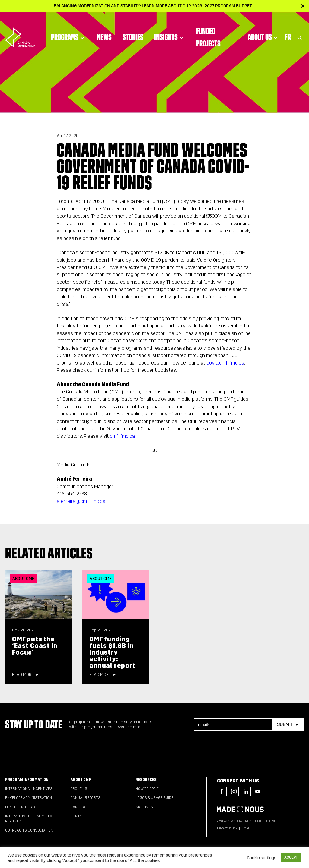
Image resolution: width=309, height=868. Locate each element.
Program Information (27, 780)
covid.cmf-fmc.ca (225, 363)
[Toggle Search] (300, 34)
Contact (78, 816)
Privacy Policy (227, 828)
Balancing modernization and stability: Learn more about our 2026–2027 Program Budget (153, 6)
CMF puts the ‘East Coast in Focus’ (35, 646)
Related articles (49, 553)
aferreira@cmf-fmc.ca (81, 501)
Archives (144, 807)
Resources (146, 780)
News (104, 34)
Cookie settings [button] (261, 858)
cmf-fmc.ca (122, 436)
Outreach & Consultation (29, 830)
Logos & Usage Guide (154, 798)
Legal (246, 828)
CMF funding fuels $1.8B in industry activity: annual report (112, 652)
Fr (288, 34)
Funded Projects (208, 34)
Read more (23, 675)
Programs (68, 34)
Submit (285, 724)
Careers (78, 807)
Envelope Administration (29, 798)
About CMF (81, 780)
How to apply (147, 789)
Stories (133, 34)
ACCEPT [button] (291, 857)
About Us (264, 34)
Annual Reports (85, 798)
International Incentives (29, 789)
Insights (170, 34)
